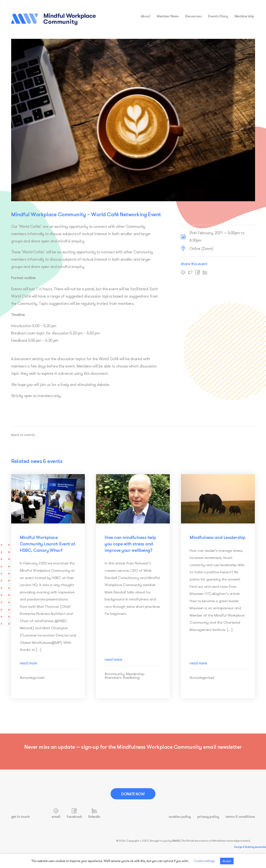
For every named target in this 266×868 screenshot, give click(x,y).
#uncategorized (32, 686)
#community (114, 682)
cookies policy (180, 816)
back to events (23, 435)
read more (28, 671)
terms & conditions (240, 816)
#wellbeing (131, 686)
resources (193, 16)
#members (113, 686)
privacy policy (208, 816)
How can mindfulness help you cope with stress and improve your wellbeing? (130, 543)
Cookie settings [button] (204, 861)
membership (244, 16)
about (145, 16)
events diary (218, 16)
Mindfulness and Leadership (217, 537)
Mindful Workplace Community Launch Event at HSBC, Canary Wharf (48, 543)
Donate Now (133, 794)
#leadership (135, 682)
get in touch (21, 816)
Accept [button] (227, 861)
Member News (168, 16)
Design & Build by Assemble (250, 847)
